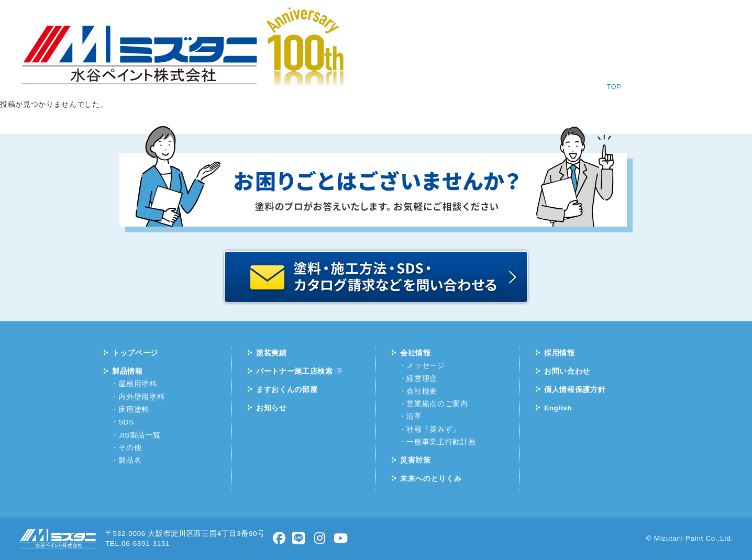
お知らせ (164, 58)
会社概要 (422, 391)
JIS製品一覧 (139, 435)
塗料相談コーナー (522, 19)
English (595, 19)
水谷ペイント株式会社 (57, 33)
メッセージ (425, 366)
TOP (614, 87)
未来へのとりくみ (431, 479)
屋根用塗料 (137, 384)
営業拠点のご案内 (437, 404)
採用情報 (475, 58)
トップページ (135, 353)
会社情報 (397, 58)
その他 (130, 448)
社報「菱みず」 (433, 429)
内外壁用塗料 (141, 397)
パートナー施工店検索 (295, 371)
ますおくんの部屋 (287, 390)
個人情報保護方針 (575, 390)
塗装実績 (319, 58)
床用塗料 (134, 410)
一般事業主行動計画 (441, 442)
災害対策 (416, 460)
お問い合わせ (561, 58)
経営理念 (422, 379)
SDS (126, 422)
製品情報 (242, 58)
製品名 (130, 460)
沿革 (414, 416)
